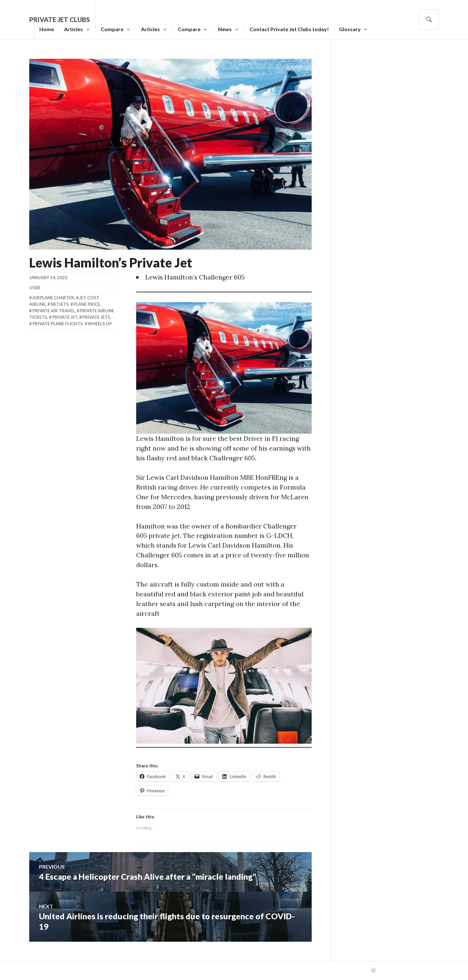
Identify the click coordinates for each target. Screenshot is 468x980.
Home (47, 29)
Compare (112, 29)
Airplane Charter (53, 298)
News (225, 29)
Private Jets (96, 317)
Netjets (60, 304)
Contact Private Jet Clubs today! (289, 29)
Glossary (350, 29)
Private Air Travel (54, 311)
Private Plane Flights (58, 324)
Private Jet (65, 317)
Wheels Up (100, 324)
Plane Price (87, 304)
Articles (73, 29)
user (35, 288)
